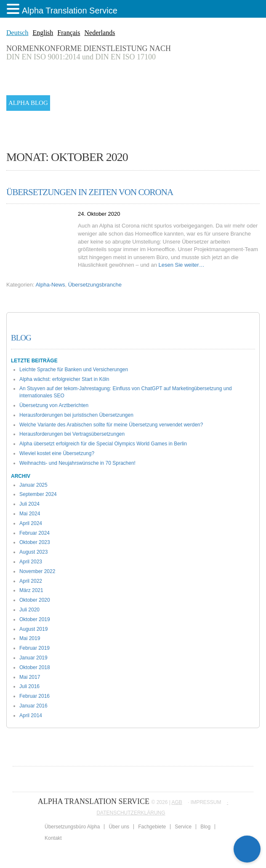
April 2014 (31, 715)
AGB (177, 802)
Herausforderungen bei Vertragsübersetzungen (72, 434)
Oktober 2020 (35, 600)
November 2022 (37, 571)
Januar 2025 (33, 485)
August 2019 (33, 629)
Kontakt (53, 838)
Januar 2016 (33, 706)
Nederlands (100, 33)
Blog (21, 338)
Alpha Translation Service (70, 11)
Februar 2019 (35, 648)
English (43, 33)
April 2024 (31, 523)
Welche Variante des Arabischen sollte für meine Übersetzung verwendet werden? (111, 425)
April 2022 (31, 581)
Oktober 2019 (35, 619)
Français (69, 33)
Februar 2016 (35, 696)
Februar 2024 (35, 533)
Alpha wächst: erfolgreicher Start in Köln (64, 379)
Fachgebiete (152, 827)
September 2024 (38, 494)
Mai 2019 (30, 638)
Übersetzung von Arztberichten (54, 405)
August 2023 (33, 552)
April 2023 (31, 562)
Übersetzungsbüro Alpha (72, 827)
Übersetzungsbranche (95, 285)
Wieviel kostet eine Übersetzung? (57, 453)
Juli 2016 (29, 686)
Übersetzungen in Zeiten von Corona (90, 192)
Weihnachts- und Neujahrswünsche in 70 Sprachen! (77, 463)
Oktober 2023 (35, 542)
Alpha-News (50, 285)
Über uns (119, 827)
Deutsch (17, 33)
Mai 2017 (30, 677)
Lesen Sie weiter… (182, 265)
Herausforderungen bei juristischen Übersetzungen (76, 415)
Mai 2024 (30, 514)
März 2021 (31, 590)
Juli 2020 (29, 610)
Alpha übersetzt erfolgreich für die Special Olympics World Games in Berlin (103, 444)
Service (183, 827)
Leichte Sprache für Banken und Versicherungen (74, 370)
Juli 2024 (29, 504)
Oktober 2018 (35, 667)
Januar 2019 (33, 658)
